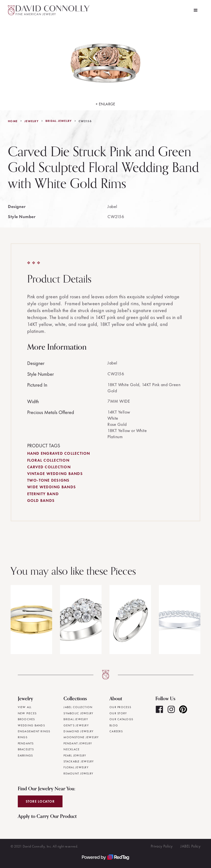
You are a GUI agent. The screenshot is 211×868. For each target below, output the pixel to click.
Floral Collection (48, 460)
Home (13, 121)
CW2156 (85, 121)
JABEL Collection (78, 707)
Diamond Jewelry (78, 731)
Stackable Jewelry (79, 761)
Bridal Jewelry (59, 121)
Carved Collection (49, 467)
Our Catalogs (121, 719)
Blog (114, 725)
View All (25, 707)
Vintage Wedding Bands (55, 474)
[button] (196, 10)
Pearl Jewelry (75, 755)
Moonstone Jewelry (81, 737)
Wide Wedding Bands (52, 487)
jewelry (32, 121)
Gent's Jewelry (76, 725)
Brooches (26, 719)
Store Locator (40, 801)
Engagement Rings (34, 731)
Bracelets (26, 749)
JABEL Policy (190, 846)
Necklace (72, 749)
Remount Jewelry (78, 774)
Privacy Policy (162, 846)
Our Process (120, 707)
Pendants (26, 743)
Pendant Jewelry (78, 743)
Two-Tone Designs (48, 480)
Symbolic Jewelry (78, 713)
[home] (49, 10)
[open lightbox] (105, 66)
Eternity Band (43, 494)
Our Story (118, 713)
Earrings (25, 755)
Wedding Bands (31, 725)
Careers (116, 731)
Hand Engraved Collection (59, 453)
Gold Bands (41, 500)
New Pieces (27, 713)
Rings (23, 737)
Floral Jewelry (76, 767)
